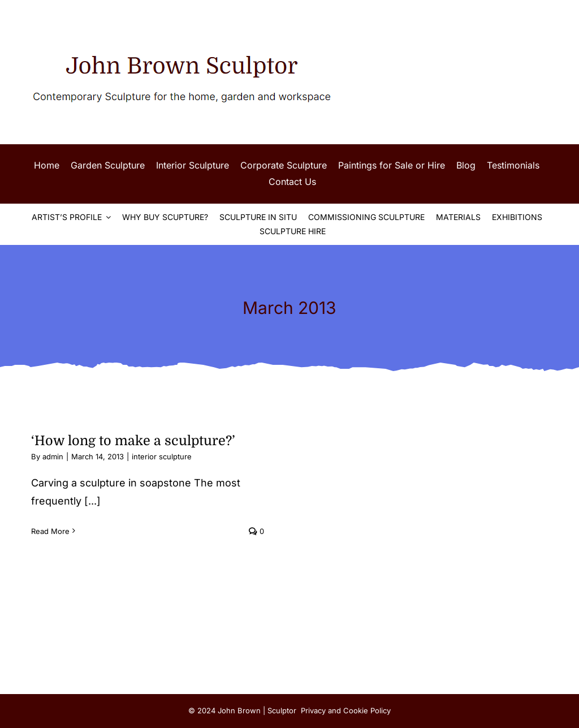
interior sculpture (162, 456)
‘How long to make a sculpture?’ (133, 441)
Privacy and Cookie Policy (346, 710)
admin (53, 456)
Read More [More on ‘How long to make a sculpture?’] (50, 531)
